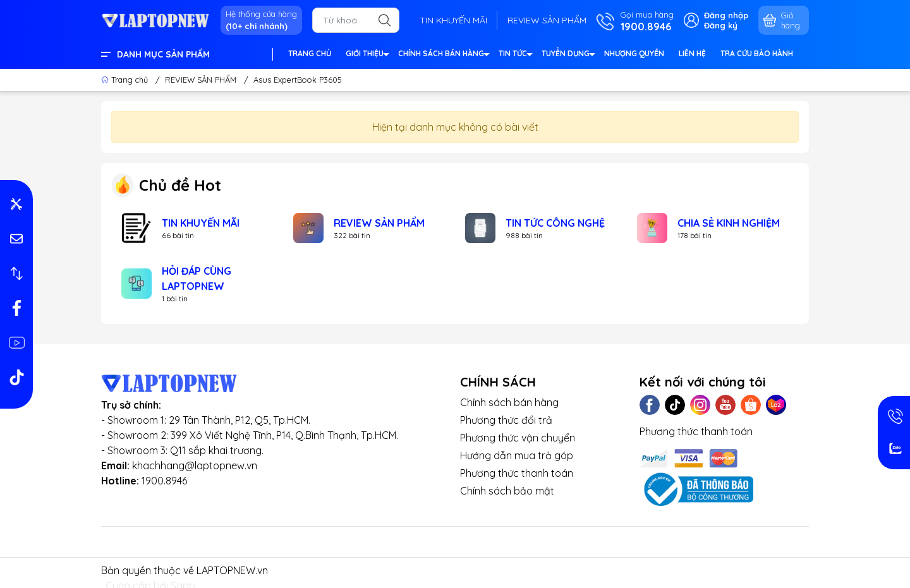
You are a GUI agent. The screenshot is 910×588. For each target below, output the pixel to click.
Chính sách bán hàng (509, 402)
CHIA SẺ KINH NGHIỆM (729, 223)
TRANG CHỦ (310, 53)
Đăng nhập (726, 15)
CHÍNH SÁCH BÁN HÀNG (443, 55)
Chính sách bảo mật (507, 491)
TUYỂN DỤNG (568, 55)
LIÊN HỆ (692, 53)
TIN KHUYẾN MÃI (453, 20)
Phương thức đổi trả (506, 420)
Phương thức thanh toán (517, 473)
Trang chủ (126, 80)
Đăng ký (721, 25)
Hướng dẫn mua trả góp (517, 455)
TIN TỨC (515, 55)
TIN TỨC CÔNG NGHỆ (555, 223)
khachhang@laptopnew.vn (195, 465)
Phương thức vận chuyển (518, 438)
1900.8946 (164, 481)
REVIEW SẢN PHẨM (547, 20)
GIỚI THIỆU (367, 55)
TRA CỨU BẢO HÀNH (757, 53)
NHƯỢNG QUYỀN (634, 53)
